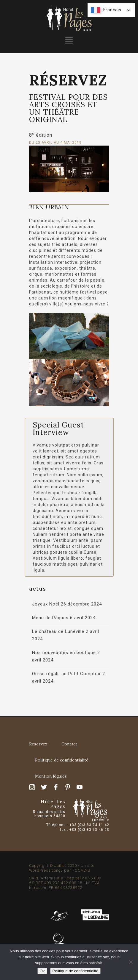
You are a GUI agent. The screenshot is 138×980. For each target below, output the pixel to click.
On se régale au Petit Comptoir (66, 674)
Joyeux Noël (46, 604)
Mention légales (51, 776)
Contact (69, 744)
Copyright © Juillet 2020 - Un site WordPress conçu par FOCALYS (62, 868)
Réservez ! (39, 744)
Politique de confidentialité (62, 760)
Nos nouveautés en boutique (64, 653)
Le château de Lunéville (58, 631)
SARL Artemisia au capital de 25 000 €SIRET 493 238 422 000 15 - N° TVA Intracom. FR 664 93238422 (65, 883)
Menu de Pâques (50, 618)
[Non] (131, 962)
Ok (42, 971)
